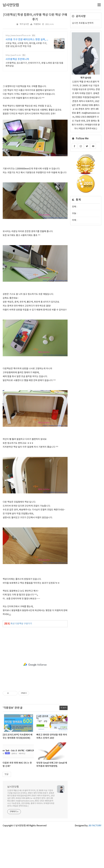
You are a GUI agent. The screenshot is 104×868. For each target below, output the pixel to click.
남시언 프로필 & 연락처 (83, 23)
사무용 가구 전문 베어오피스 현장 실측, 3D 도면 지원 (27, 40)
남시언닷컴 (13, 825)
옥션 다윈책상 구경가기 (21, 662)
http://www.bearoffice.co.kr (18, 36)
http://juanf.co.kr (13, 55)
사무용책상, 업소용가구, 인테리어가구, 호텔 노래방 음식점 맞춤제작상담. (34, 65)
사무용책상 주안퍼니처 (17, 59)
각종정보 (37, 24)
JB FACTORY (95, 864)
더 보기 (64, 746)
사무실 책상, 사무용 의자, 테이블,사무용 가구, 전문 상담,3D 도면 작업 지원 (26, 45)
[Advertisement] (35, 93)
